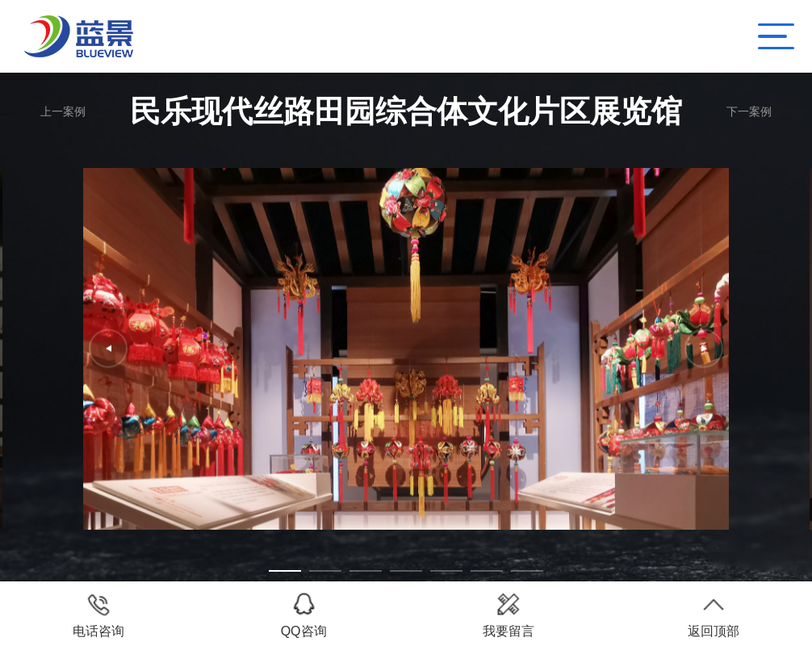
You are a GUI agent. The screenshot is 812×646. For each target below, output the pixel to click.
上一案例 (63, 111)
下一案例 (749, 111)
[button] (285, 571)
